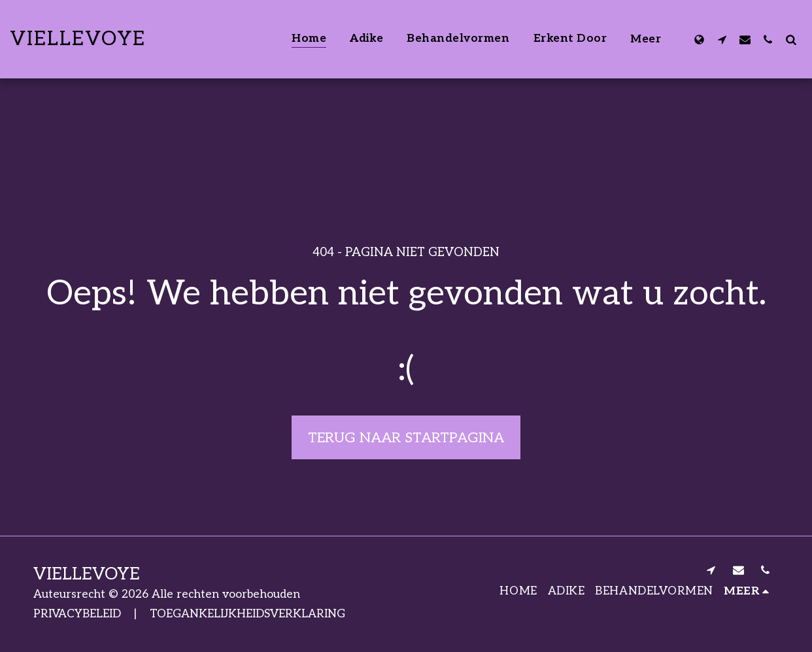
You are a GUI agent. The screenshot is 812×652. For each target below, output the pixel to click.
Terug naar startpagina (406, 438)
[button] (722, 39)
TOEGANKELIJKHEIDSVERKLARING (247, 614)
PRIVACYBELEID (77, 614)
